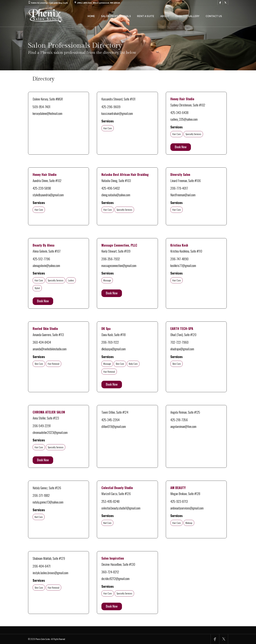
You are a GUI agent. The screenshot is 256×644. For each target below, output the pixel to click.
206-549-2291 (42, 426)
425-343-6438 (179, 112)
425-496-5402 (111, 188)
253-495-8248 (110, 501)
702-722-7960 (179, 342)
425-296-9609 (111, 107)
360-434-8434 (42, 342)
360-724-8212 (110, 572)
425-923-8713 (179, 501)
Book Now (181, 147)
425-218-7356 (179, 420)
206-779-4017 (179, 188)
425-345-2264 (110, 420)
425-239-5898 (42, 188)
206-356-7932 (111, 259)
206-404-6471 (42, 566)
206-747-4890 (179, 259)
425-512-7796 (41, 259)
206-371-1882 (41, 495)
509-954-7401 (41, 107)
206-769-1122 (110, 342)
